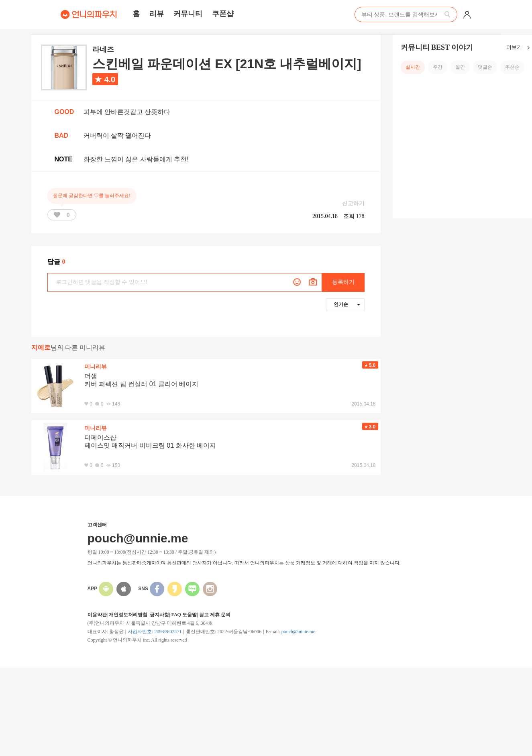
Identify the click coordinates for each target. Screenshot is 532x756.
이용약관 (97, 615)
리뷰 (157, 14)
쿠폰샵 (223, 14)
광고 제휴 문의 (215, 615)
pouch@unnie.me (299, 632)
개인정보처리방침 (128, 615)
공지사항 (159, 615)
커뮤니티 (188, 14)
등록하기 (343, 282)
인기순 (347, 304)
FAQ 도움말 (184, 615)
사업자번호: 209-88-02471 (155, 632)
